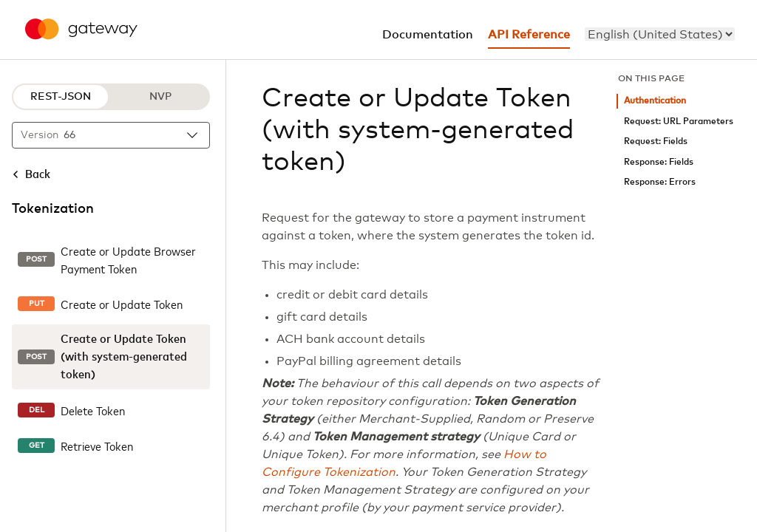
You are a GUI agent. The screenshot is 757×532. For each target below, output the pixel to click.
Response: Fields (659, 162)
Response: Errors (660, 182)
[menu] (660, 34)
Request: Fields (656, 141)
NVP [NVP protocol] (160, 97)
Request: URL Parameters (679, 122)
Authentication (655, 101)
